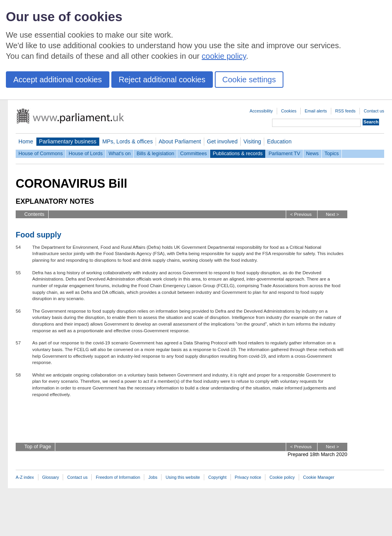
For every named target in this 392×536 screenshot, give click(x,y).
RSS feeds (345, 111)
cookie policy (224, 56)
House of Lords (86, 153)
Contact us (374, 111)
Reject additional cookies (162, 80)
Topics (332, 153)
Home (26, 141)
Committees (193, 153)
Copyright (217, 477)
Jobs (153, 477)
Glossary (51, 477)
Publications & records (238, 153)
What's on (120, 153)
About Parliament (180, 141)
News (312, 153)
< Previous (301, 214)
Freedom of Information (118, 477)
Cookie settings (249, 80)
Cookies (289, 111)
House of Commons (41, 153)
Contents (34, 214)
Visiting (252, 141)
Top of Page (38, 446)
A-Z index (25, 477)
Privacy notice (248, 477)
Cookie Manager (319, 477)
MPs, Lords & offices (128, 141)
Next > (332, 214)
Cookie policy (282, 477)
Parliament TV (284, 153)
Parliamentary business (68, 141)
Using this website (183, 477)
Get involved (222, 141)
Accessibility (261, 111)
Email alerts (316, 111)
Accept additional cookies (58, 80)
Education (279, 141)
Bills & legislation (155, 153)
